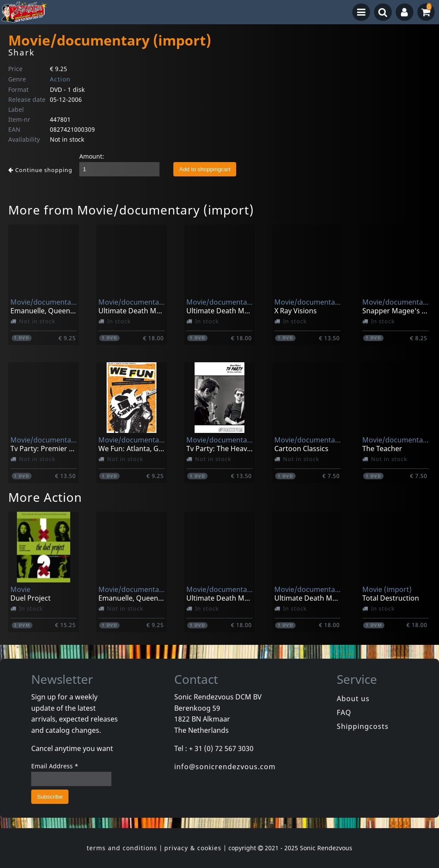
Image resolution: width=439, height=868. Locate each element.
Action (60, 79)
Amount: (92, 156)
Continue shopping (40, 170)
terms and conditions (122, 848)
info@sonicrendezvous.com (225, 767)
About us (353, 699)
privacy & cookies (193, 848)
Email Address (55, 766)
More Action (45, 497)
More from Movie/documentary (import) (131, 210)
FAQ (344, 712)
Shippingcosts (363, 726)
